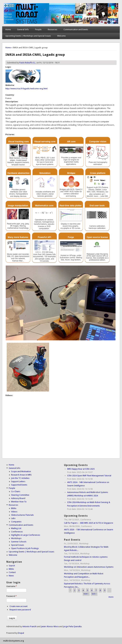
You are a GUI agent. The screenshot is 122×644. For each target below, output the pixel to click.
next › (86, 594)
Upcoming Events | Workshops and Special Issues (28, 36)
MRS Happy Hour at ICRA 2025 (81, 469)
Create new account (19, 606)
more (111, 597)
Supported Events (19, 485)
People (38, 29)
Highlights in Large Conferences (26, 535)
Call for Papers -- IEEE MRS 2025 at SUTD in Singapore (89, 523)
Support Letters (18, 481)
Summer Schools (19, 542)
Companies (16, 522)
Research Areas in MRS (21, 475)
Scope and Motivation (21, 471)
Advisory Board (18, 498)
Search (12, 566)
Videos (14, 512)
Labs (13, 518)
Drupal (21, 633)
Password (12, 596)
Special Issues (18, 545)
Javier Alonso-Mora (50, 626)
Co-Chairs (16, 491)
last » (94, 594)
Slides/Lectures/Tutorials (22, 515)
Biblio (14, 508)
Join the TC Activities (20, 478)
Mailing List (16, 528)
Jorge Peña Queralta (72, 626)
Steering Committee (20, 495)
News (11, 576)
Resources (53, 29)
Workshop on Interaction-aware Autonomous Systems (89, 567)
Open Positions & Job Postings (25, 548)
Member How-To (19, 502)
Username (12, 586)
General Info (23, 29)
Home (8, 29)
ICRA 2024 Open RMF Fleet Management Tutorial (89, 476)
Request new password (20, 610)
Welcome (61, 36)
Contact (12, 572)
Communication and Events (76, 29)
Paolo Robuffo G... (28, 63)
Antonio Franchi (29, 626)
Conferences (17, 532)
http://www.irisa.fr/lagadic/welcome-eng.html (26, 89)
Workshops (16, 538)
